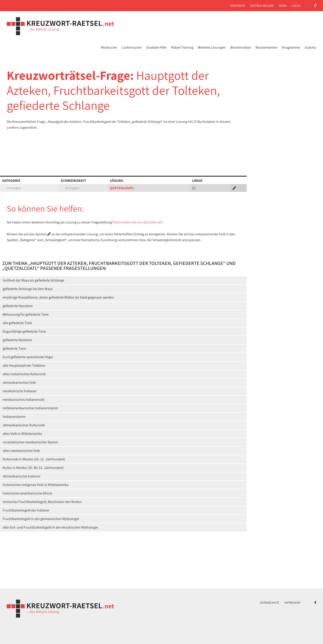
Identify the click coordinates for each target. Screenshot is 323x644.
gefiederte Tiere (14, 348)
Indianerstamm (14, 417)
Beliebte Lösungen (212, 47)
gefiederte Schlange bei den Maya (28, 289)
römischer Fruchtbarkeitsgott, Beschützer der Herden (42, 502)
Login (296, 6)
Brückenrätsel (241, 47)
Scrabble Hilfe (156, 47)
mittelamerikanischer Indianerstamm (30, 408)
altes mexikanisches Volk (21, 451)
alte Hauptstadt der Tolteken (24, 365)
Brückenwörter (266, 47)
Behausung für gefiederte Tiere (26, 314)
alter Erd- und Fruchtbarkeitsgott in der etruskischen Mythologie (50, 527)
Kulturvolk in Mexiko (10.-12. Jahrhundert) (34, 459)
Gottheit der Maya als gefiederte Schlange (33, 280)
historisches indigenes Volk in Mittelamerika (36, 485)
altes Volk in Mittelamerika (22, 434)
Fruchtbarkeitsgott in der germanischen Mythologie (41, 519)
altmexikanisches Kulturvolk (24, 425)
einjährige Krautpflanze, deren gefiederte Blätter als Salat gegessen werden (58, 297)
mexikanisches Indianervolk (24, 400)
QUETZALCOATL (122, 188)
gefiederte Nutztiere (17, 340)
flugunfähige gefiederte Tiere (24, 331)
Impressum (292, 603)
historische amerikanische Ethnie (27, 493)
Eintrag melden (262, 6)
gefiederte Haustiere (18, 306)
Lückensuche (132, 47)
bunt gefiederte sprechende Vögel (28, 357)
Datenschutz (270, 603)
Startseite (238, 6)
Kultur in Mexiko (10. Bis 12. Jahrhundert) (33, 468)
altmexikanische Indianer (22, 476)
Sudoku (310, 47)
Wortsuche (109, 47)
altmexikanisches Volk (19, 383)
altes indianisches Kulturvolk (24, 374)
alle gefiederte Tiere (17, 323)
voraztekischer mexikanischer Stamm (30, 442)
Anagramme (291, 47)
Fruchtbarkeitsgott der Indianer (26, 510)
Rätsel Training (182, 47)
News (283, 6)
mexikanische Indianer (20, 391)
